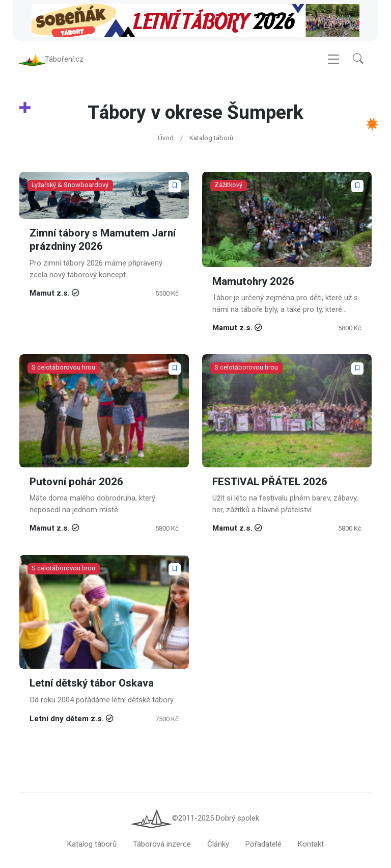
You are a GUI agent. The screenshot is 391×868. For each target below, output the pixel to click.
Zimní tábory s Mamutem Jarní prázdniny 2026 (103, 240)
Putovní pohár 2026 (76, 482)
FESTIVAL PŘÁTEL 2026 (270, 482)
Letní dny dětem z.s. (67, 719)
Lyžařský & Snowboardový (70, 185)
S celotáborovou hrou (63, 368)
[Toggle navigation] (333, 59)
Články (218, 844)
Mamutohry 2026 (253, 281)
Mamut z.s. (50, 293)
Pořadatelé (263, 844)
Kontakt (311, 844)
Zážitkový (228, 185)
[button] (358, 59)
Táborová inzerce (162, 844)
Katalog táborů (211, 138)
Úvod (166, 138)
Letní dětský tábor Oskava (92, 683)
